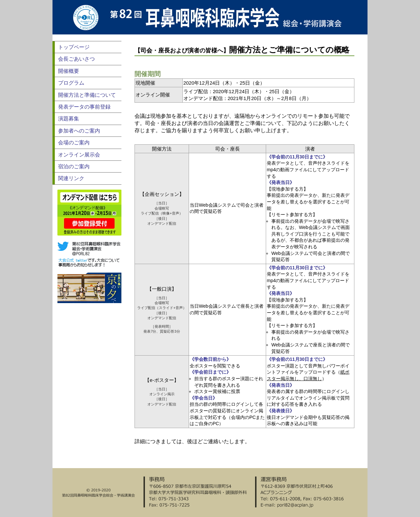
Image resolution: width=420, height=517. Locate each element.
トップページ (74, 47)
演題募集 (69, 119)
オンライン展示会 (79, 155)
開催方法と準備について (87, 95)
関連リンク (71, 178)
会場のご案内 (74, 143)
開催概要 (69, 71)
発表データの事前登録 (84, 107)
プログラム (71, 83)
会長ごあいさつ (76, 59)
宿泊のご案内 (74, 166)
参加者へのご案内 (79, 131)
